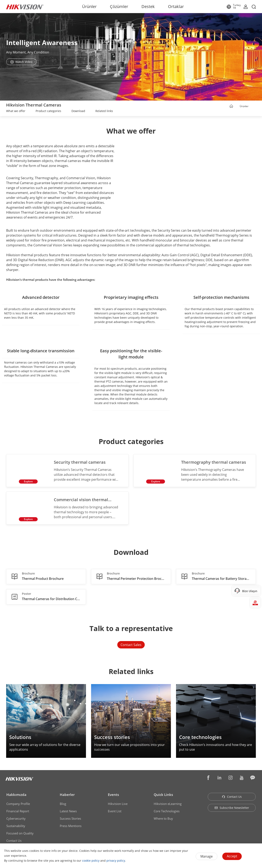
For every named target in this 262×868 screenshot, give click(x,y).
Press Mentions (71, 826)
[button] (252, 107)
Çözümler (119, 6)
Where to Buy (163, 819)
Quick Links (163, 795)
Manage (207, 856)
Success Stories (70, 819)
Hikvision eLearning (168, 804)
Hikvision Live (118, 804)
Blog (63, 804)
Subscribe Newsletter (232, 808)
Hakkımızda (16, 795)
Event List (115, 812)
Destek (148, 6)
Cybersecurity (16, 819)
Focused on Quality (20, 834)
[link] (16, 111)
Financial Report (18, 812)
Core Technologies (167, 812)
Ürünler (89, 6)
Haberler (67, 795)
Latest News (68, 812)
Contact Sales (131, 645)
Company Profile (18, 804)
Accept (232, 856)
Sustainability (16, 826)
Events (113, 795)
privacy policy (116, 861)
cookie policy (91, 861)
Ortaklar (176, 6)
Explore (28, 481)
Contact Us (14, 841)
